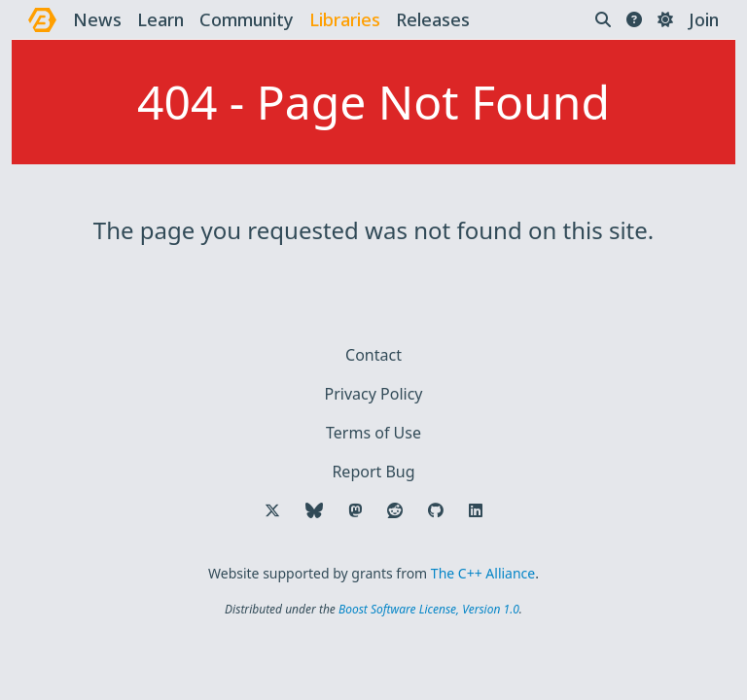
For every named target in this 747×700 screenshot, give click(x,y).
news (97, 19)
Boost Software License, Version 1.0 (429, 609)
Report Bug (373, 472)
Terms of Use (373, 433)
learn (160, 19)
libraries (345, 19)
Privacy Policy (374, 394)
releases (433, 19)
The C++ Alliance (483, 573)
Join (704, 19)
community (247, 19)
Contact (373, 355)
